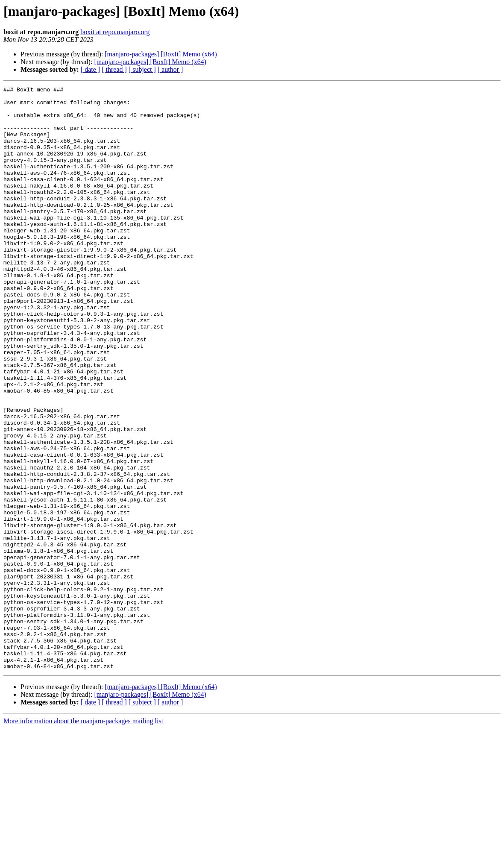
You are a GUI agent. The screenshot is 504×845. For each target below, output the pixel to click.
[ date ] (90, 69)
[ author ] (170, 69)
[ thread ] (114, 69)
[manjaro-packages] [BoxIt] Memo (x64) (161, 54)
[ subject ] (142, 69)
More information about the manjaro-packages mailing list (83, 838)
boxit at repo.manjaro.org (115, 32)
